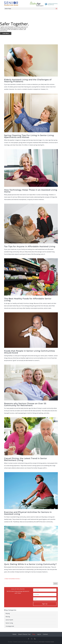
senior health (9, 620)
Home (14, 634)
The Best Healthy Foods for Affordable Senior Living (28, 300)
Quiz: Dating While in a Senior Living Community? (30, 564)
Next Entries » (16, 579)
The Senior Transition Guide (46, 642)
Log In (39, 634)
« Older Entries (8, 579)
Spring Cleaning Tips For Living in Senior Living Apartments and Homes (29, 136)
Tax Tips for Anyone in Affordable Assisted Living (30, 246)
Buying (8, 613)
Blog (34, 634)
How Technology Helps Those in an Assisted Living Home (31, 191)
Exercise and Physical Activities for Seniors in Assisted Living (28, 513)
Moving (8, 617)
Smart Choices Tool (24, 634)
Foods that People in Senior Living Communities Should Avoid (30, 352)
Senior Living (9, 623)
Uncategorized (10, 626)
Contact (45, 634)
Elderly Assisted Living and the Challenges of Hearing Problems (28, 81)
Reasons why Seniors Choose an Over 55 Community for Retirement (25, 404)
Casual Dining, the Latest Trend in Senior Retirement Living (26, 459)
